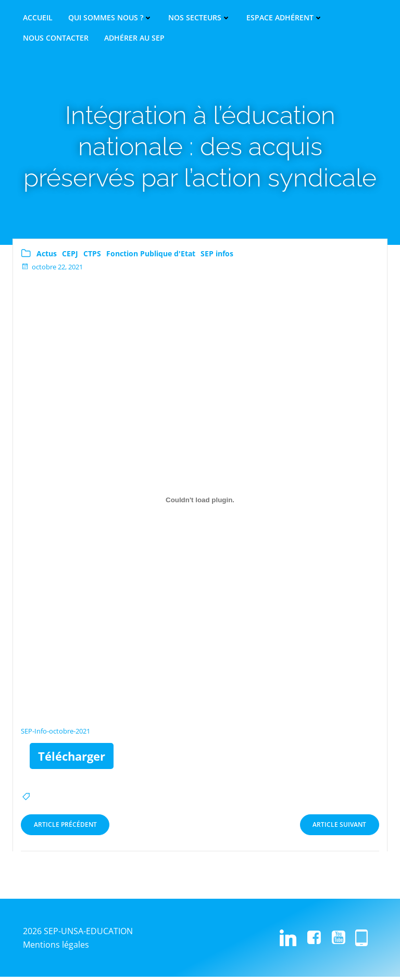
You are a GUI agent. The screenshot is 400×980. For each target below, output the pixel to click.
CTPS (92, 257)
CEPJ (70, 257)
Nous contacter (56, 38)
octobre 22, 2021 (52, 270)
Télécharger (72, 759)
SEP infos (217, 257)
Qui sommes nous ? (110, 18)
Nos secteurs (199, 18)
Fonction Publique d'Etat (151, 257)
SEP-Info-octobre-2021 (55, 735)
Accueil (38, 18)
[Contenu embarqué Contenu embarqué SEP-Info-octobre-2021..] (200, 504)
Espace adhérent (285, 18)
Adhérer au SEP (134, 38)
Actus (47, 257)
